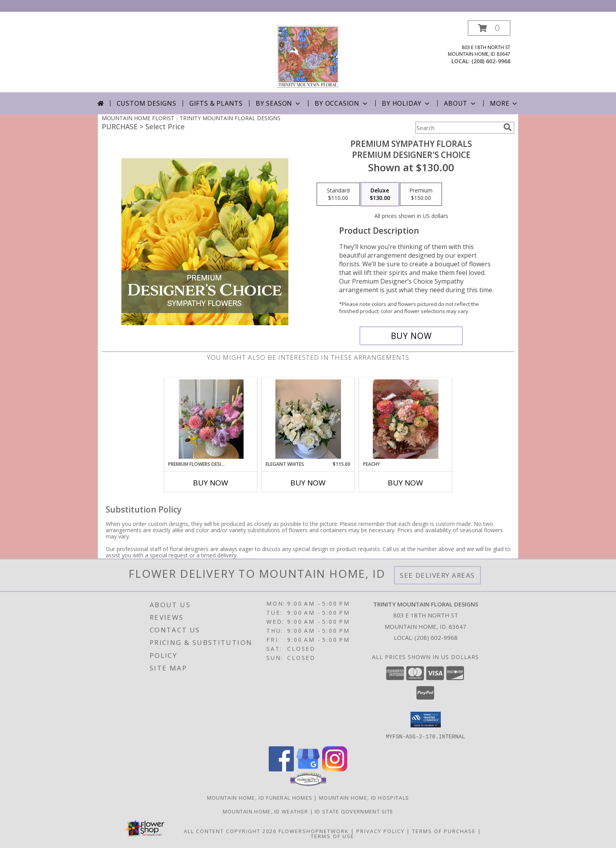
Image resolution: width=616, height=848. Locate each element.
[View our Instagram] (335, 769)
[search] (508, 127)
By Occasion (342, 103)
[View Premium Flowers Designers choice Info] (211, 419)
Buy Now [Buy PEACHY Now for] (405, 483)
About (460, 103)
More (504, 103)
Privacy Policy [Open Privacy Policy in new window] (380, 831)
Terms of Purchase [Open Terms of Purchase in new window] (444, 831)
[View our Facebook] (281, 769)
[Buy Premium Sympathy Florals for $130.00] (411, 336)
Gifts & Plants (216, 103)
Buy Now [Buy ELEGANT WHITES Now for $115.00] (308, 483)
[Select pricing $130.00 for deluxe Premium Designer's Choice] (380, 194)
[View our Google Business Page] (308, 769)
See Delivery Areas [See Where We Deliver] (437, 575)
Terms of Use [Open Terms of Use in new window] (333, 836)
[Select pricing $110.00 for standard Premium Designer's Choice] (338, 194)
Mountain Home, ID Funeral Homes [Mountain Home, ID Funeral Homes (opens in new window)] (260, 797)
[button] (489, 28)
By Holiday (406, 103)
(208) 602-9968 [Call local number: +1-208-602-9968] (491, 61)
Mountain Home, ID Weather (266, 811)
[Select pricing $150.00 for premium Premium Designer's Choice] (421, 194)
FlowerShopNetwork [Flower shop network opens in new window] (314, 831)
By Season (279, 103)
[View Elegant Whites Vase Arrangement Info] (308, 419)
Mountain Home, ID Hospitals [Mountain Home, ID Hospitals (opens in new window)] (364, 797)
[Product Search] (458, 128)
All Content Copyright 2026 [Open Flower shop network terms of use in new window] (230, 831)
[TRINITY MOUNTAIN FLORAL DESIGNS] (308, 56)
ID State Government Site (354, 811)
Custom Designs (147, 103)
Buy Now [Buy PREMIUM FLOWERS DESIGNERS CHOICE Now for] (211, 483)
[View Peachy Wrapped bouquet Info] (406, 419)
